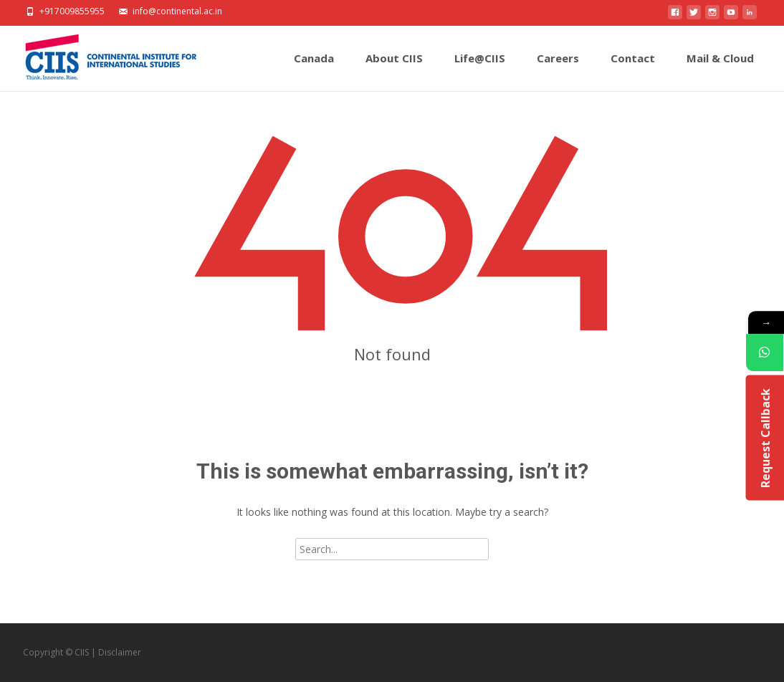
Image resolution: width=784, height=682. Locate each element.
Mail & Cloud (720, 71)
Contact (633, 71)
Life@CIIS (480, 71)
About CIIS (394, 71)
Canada (314, 71)
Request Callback (765, 438)
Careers (558, 71)
